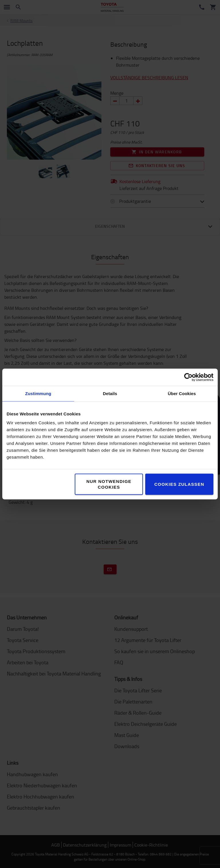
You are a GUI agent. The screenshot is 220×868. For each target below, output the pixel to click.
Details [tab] (110, 394)
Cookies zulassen (179, 484)
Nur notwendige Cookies (109, 484)
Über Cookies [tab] (182, 394)
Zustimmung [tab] (38, 394)
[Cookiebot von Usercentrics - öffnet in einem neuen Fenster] (188, 377)
